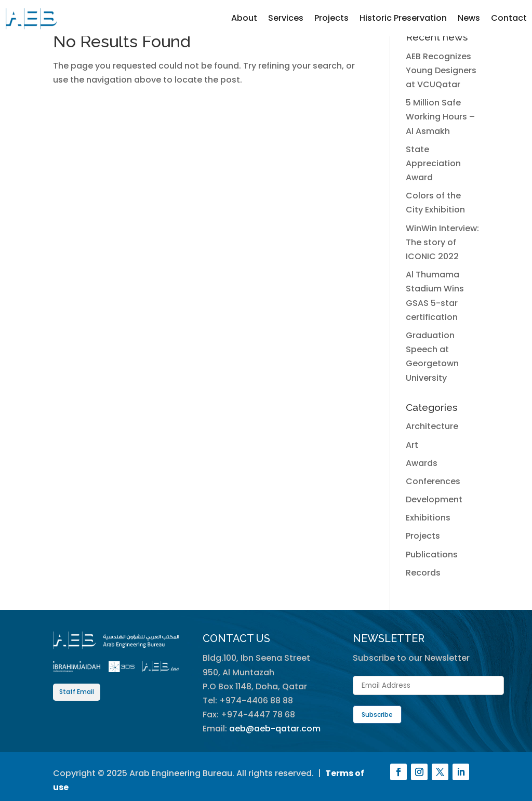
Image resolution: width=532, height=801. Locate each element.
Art (412, 445)
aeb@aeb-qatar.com (275, 729)
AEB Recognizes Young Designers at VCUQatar (441, 70)
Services (286, 18)
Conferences (433, 481)
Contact (509, 18)
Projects (331, 18)
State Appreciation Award (433, 163)
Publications (432, 555)
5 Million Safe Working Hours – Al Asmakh (440, 117)
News (469, 18)
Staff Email (77, 692)
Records (423, 573)
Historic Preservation (403, 18)
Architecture (432, 426)
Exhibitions (428, 518)
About (244, 18)
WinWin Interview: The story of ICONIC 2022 (442, 242)
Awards (422, 463)
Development (434, 499)
